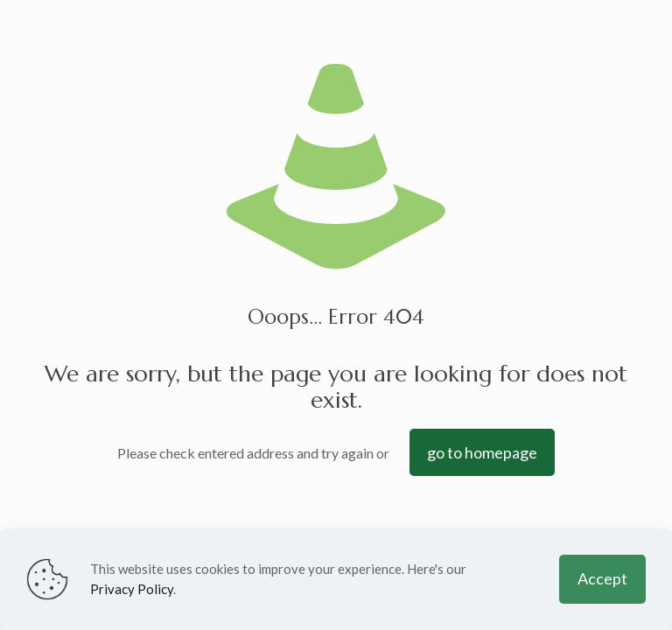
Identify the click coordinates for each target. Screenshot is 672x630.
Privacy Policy (132, 589)
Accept (602, 578)
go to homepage (482, 452)
